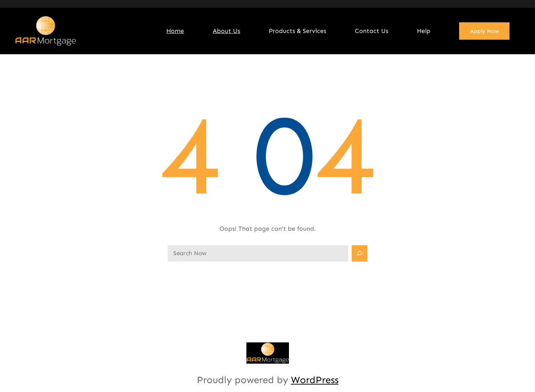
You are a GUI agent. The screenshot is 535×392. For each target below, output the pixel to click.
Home (175, 31)
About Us (226, 31)
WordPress (315, 380)
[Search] (360, 253)
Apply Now (484, 31)
